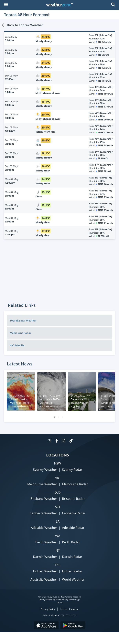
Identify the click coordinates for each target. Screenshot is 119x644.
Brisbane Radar (73, 499)
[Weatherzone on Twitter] (50, 441)
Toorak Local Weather (23, 321)
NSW (58, 463)
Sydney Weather (45, 470)
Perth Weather (46, 542)
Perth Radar (71, 542)
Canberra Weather (43, 513)
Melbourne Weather (42, 484)
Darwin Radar (72, 557)
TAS (58, 565)
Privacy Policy (48, 609)
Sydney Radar (72, 470)
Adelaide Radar (73, 528)
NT (58, 550)
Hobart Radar (72, 571)
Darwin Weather (45, 557)
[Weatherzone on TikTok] (71, 441)
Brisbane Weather (44, 499)
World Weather (73, 579)
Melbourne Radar (21, 333)
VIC (58, 478)
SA (58, 521)
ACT (58, 507)
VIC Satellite (17, 345)
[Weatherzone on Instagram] (64, 441)
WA (58, 536)
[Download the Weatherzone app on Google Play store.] (73, 626)
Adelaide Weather (44, 528)
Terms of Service (69, 609)
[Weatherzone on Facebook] (57, 441)
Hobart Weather (45, 571)
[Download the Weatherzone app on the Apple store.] (46, 626)
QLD (58, 492)
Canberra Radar (74, 513)
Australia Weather (44, 579)
